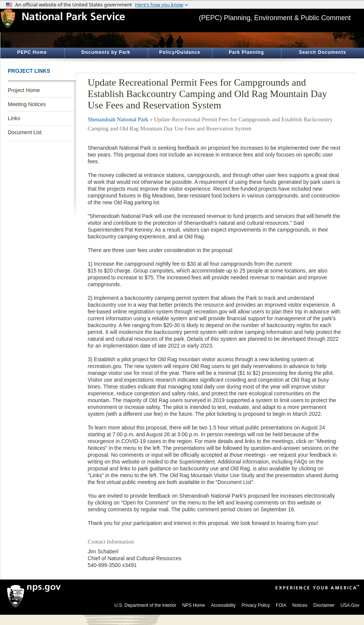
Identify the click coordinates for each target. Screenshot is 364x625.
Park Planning (246, 52)
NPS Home (194, 605)
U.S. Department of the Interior (145, 605)
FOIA (281, 605)
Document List (25, 132)
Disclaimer (324, 605)
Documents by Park (106, 52)
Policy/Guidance (180, 52)
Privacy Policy (256, 605)
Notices (300, 605)
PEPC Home (32, 52)
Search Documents (323, 52)
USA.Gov (350, 605)
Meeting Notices (27, 104)
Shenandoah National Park (118, 119)
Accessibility (223, 605)
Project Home (24, 90)
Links (14, 118)
